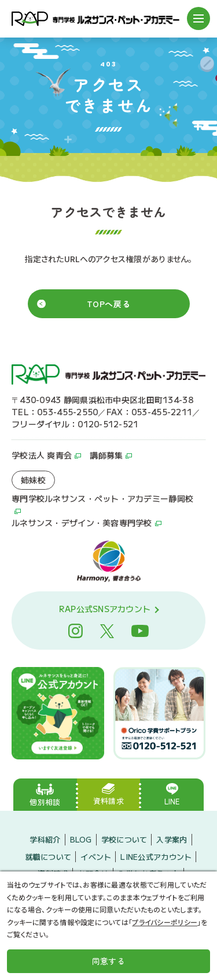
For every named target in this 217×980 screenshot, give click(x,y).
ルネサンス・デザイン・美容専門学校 (82, 523)
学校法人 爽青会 (42, 455)
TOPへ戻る (108, 304)
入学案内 (172, 839)
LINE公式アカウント (156, 857)
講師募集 (106, 455)
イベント (96, 857)
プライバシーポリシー (165, 922)
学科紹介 (45, 839)
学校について (124, 839)
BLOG (81, 839)
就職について (49, 857)
